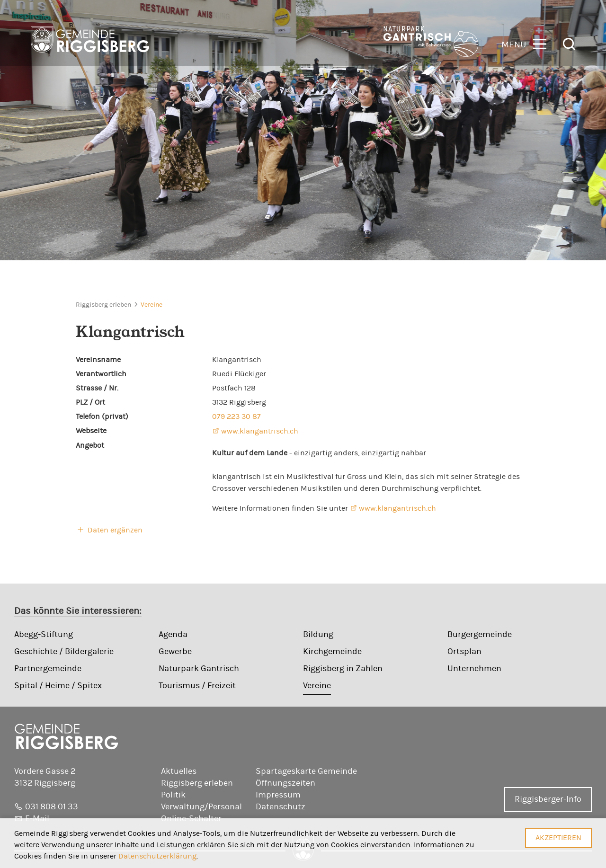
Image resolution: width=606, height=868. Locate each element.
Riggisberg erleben (103, 305)
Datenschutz (281, 807)
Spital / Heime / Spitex (58, 686)
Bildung (318, 635)
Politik (173, 795)
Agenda (173, 635)
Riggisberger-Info (548, 799)
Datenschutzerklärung (157, 856)
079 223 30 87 (236, 416)
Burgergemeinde (480, 635)
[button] (524, 43)
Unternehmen (474, 669)
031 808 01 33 (52, 807)
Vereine (151, 305)
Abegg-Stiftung (44, 635)
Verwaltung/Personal (201, 807)
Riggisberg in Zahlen (343, 669)
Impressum (278, 795)
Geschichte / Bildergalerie (64, 652)
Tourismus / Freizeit (197, 686)
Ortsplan (464, 652)
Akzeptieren (558, 838)
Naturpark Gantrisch (199, 669)
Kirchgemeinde (332, 652)
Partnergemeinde (48, 669)
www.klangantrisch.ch (260, 431)
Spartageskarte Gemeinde (306, 771)
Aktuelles (179, 771)
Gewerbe (175, 652)
